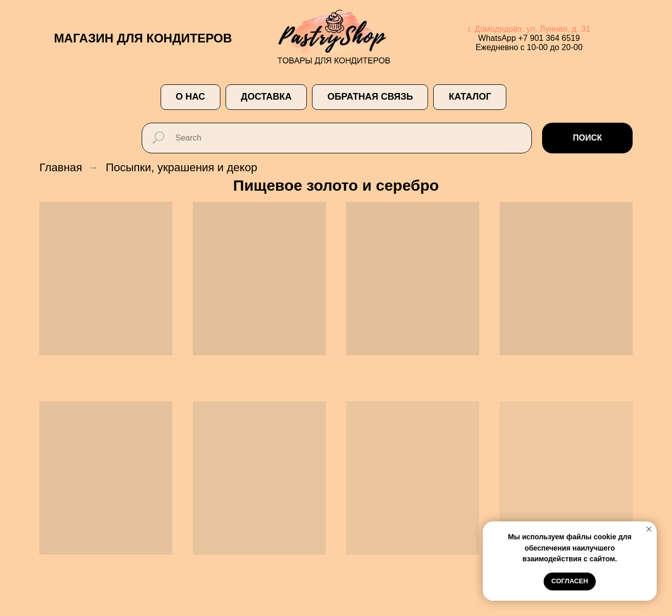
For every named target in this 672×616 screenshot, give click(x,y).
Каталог (470, 97)
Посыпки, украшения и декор (182, 167)
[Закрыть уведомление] (649, 529)
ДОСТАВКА (266, 97)
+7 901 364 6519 (549, 38)
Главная (61, 167)
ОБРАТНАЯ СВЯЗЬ (370, 97)
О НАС (191, 97)
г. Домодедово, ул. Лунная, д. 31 (529, 29)
